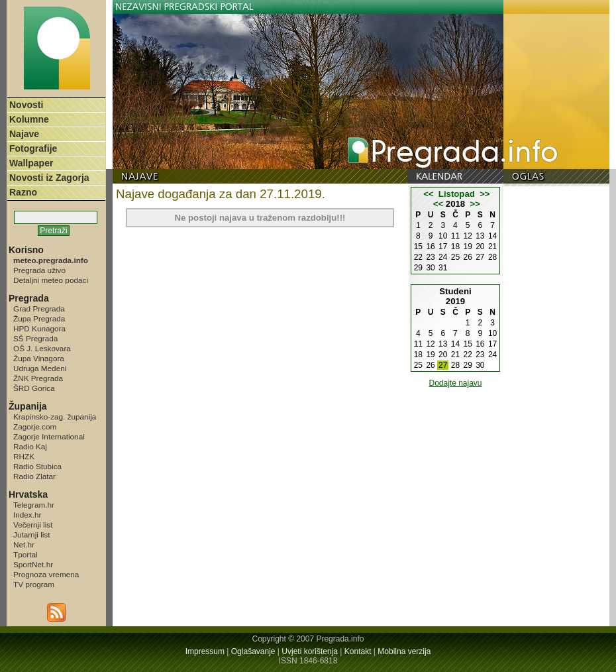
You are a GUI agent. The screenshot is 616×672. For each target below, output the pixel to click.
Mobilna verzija (404, 651)
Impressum (205, 651)
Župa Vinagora (39, 358)
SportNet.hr (33, 564)
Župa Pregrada (39, 318)
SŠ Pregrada (35, 338)
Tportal (26, 554)
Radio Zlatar (34, 476)
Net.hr (24, 544)
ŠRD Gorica (34, 388)
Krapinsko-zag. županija (55, 417)
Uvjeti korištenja (310, 651)
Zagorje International (49, 436)
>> (485, 194)
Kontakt (358, 651)
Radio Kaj (30, 446)
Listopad (457, 194)
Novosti (26, 105)
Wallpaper (31, 163)
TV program (34, 584)
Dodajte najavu (455, 383)
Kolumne (29, 119)
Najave (24, 134)
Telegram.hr (34, 505)
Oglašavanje (253, 651)
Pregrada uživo (39, 270)
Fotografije (33, 148)
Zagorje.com (35, 426)
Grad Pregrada (39, 308)
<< (428, 194)
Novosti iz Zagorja (49, 178)
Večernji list (33, 525)
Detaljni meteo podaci (51, 280)
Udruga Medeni (40, 368)
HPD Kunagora (39, 328)
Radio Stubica (37, 466)
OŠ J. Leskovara (42, 348)
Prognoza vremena (46, 574)
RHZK (24, 456)
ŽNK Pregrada (38, 378)
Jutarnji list (32, 534)
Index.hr (27, 515)
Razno (23, 192)
